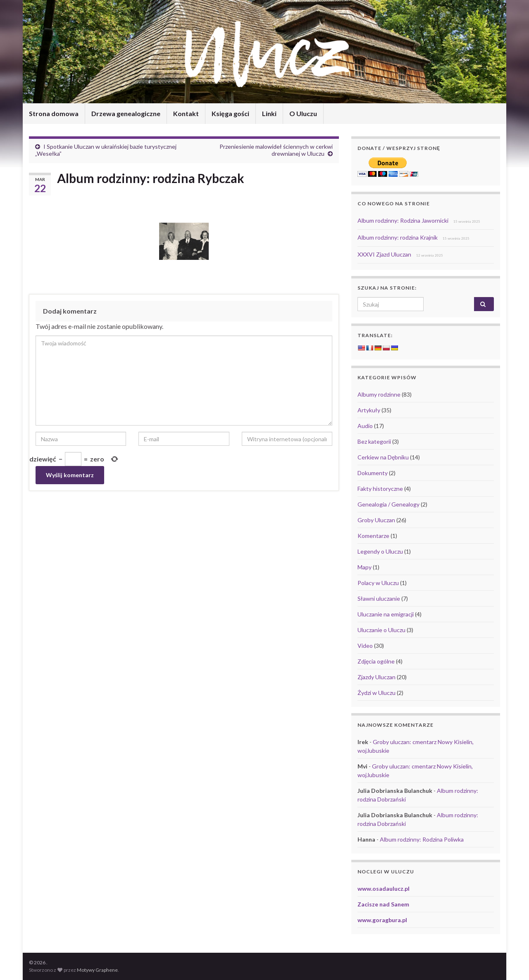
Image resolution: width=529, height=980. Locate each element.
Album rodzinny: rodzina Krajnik (398, 237)
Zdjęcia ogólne (376, 661)
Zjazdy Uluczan (376, 677)
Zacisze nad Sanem (383, 904)
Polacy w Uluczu (378, 583)
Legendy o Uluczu (380, 551)
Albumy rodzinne (379, 394)
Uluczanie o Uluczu (381, 630)
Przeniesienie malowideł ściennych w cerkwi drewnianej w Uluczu (276, 150)
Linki (269, 113)
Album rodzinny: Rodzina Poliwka (422, 839)
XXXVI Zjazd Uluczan (384, 254)
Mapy (365, 567)
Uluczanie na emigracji (386, 614)
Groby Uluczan (376, 520)
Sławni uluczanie (379, 598)
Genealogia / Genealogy (388, 504)
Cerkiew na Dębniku (383, 457)
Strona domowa (54, 113)
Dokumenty (373, 473)
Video (365, 646)
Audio (365, 426)
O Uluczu (303, 113)
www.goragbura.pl (382, 920)
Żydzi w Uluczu (376, 693)
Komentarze (373, 536)
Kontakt (186, 113)
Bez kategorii (374, 441)
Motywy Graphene (97, 970)
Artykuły (369, 410)
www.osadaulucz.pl (384, 888)
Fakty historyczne (380, 489)
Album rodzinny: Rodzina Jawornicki (403, 220)
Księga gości (230, 113)
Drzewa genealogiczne (126, 113)
